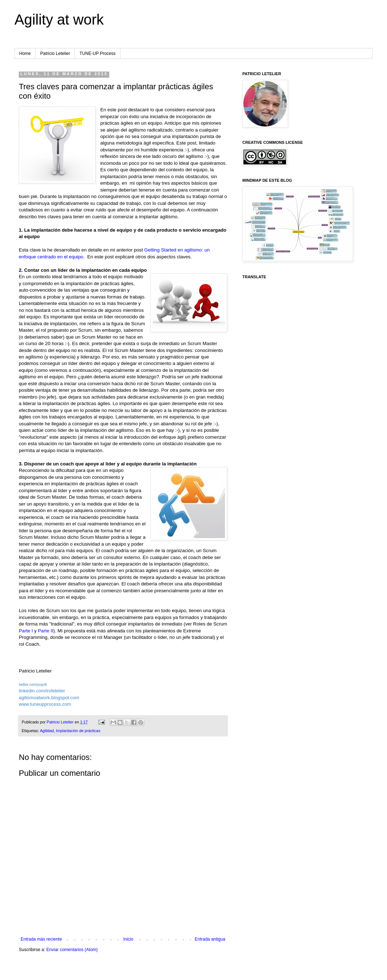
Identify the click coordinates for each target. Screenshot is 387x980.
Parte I (26, 631)
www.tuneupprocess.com (45, 704)
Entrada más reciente (41, 939)
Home (25, 53)
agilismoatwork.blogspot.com (49, 698)
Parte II (46, 631)
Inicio (128, 939)
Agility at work (59, 20)
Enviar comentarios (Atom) (72, 950)
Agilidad (47, 731)
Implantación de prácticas (78, 731)
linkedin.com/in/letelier (42, 691)
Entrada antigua (210, 939)
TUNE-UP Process (98, 53)
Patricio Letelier (55, 53)
